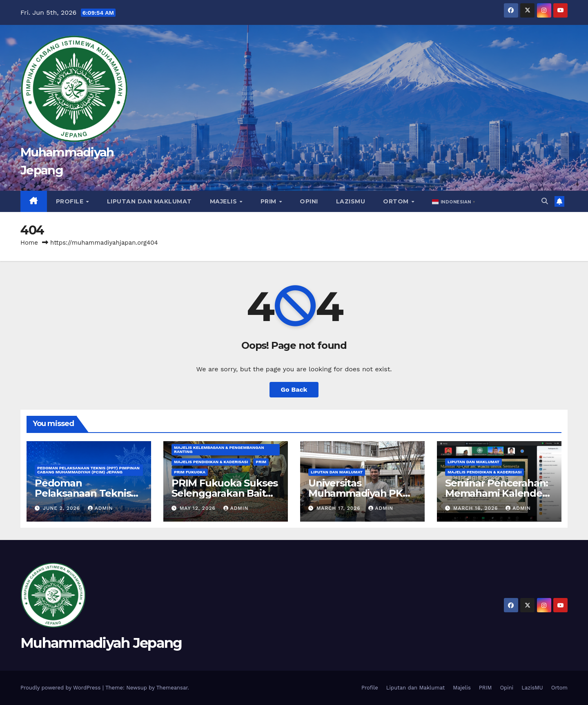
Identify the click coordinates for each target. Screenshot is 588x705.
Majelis (224, 201)
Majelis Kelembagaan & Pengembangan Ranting (219, 450)
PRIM (269, 201)
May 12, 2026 (199, 508)
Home (29, 243)
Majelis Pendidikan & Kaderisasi (211, 462)
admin (100, 508)
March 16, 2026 (477, 508)
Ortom (397, 201)
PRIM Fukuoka (190, 472)
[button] (454, 201)
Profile (71, 201)
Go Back (294, 389)
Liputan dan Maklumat (149, 201)
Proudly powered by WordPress (61, 688)
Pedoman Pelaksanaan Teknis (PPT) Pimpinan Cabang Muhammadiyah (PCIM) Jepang (88, 470)
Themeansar (172, 688)
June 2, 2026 (62, 508)
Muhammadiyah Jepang (101, 643)
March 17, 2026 (340, 508)
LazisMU (351, 201)
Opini (309, 201)
